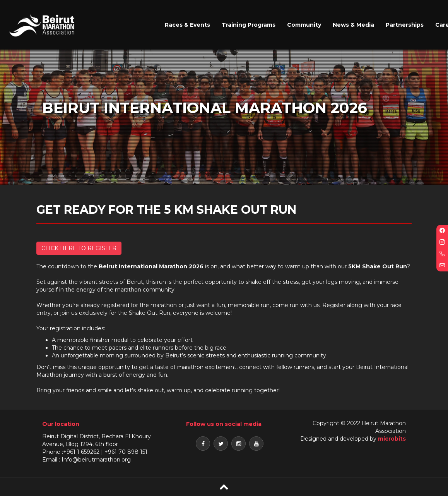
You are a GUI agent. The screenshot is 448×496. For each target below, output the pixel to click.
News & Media (353, 25)
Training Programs (249, 25)
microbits (392, 439)
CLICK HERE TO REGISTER (79, 248)
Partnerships (405, 25)
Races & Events (187, 25)
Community (304, 25)
